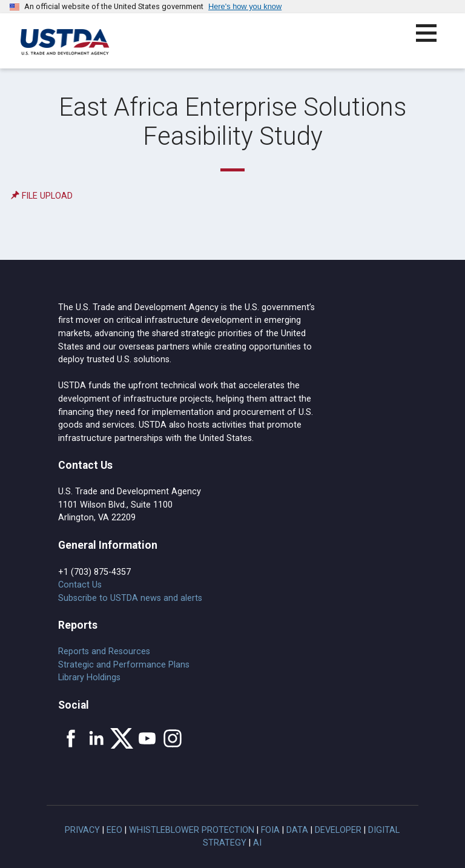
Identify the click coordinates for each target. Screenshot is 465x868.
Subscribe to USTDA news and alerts (130, 598)
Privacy (82, 830)
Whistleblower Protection (192, 830)
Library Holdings (89, 678)
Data (297, 830)
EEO (114, 830)
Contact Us (80, 585)
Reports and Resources (104, 651)
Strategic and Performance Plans (124, 665)
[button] (433, 40)
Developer (338, 830)
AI (257, 843)
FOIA (270, 830)
